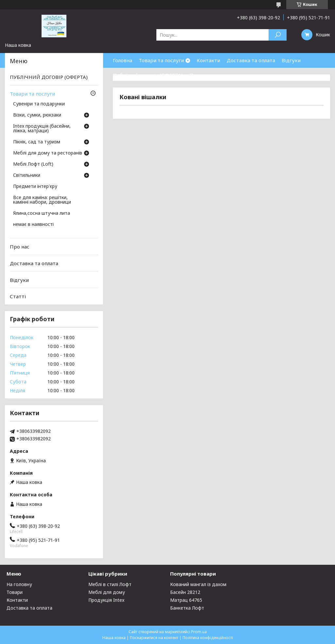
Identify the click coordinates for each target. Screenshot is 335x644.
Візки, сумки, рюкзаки (37, 115)
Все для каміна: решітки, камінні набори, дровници (42, 200)
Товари (15, 592)
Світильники (27, 175)
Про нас (199, 75)
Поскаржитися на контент (154, 638)
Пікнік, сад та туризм (37, 142)
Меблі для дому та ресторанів (48, 153)
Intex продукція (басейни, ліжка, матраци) (42, 129)
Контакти (208, 60)
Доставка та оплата (251, 60)
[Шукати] (278, 35)
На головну (19, 584)
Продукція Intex (106, 600)
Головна (123, 60)
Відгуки (291, 60)
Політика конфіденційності (208, 638)
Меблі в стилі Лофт (110, 584)
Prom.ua (199, 632)
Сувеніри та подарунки (39, 104)
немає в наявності (33, 225)
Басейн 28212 (185, 592)
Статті (18, 296)
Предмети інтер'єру (35, 187)
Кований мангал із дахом (198, 584)
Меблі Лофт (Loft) (33, 164)
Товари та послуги (161, 60)
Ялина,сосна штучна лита (42, 213)
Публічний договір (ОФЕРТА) (148, 75)
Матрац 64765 (186, 600)
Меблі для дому (107, 592)
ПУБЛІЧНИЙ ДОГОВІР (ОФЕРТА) (49, 77)
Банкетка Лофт (187, 608)
